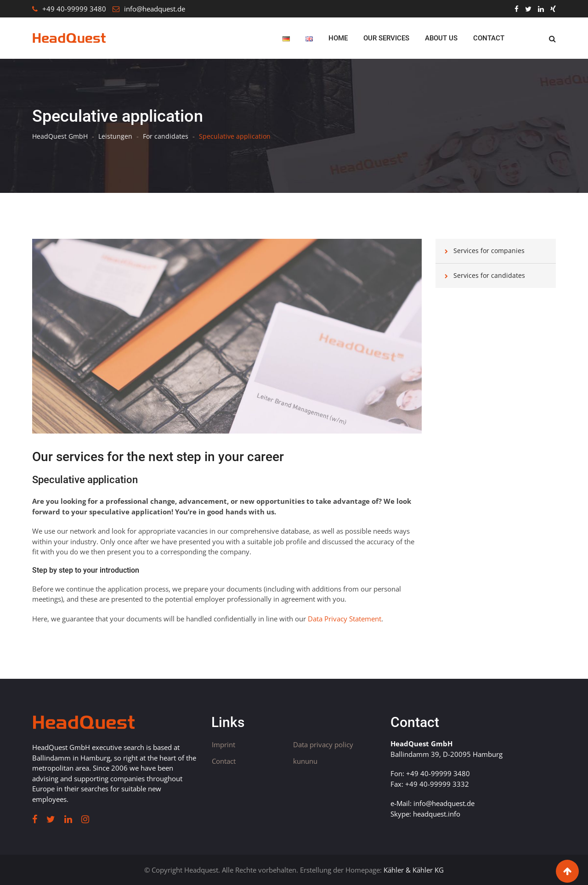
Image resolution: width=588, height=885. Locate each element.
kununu (305, 761)
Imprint (223, 744)
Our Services (386, 38)
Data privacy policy (323, 744)
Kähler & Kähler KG (414, 870)
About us (441, 38)
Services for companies (489, 251)
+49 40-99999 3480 (74, 9)
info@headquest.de (155, 9)
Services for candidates (489, 275)
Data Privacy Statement (345, 619)
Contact (489, 38)
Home (338, 38)
